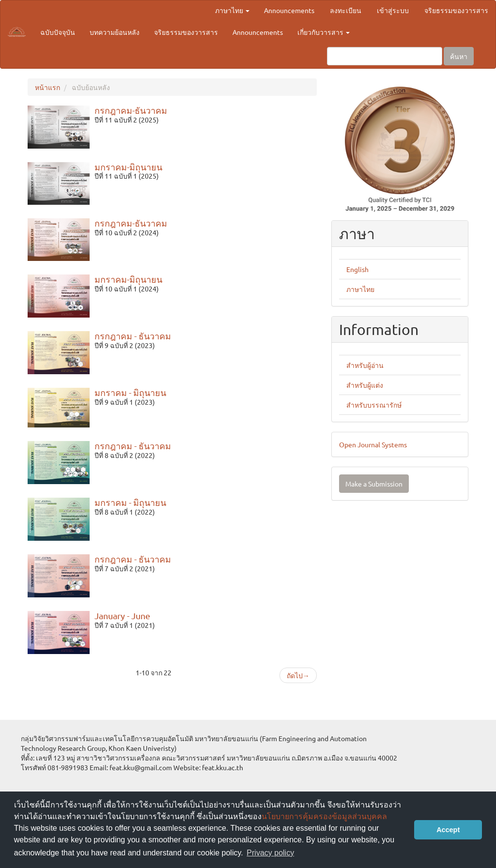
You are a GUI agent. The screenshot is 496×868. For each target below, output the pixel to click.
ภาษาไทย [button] (232, 10)
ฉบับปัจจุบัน (58, 32)
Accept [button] (448, 830)
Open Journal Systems (373, 444)
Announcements (289, 10)
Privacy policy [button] (270, 853)
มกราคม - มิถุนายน (130, 392)
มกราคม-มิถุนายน (128, 167)
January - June (122, 616)
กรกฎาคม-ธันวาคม (131, 110)
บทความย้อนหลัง (115, 32)
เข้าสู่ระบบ (393, 10)
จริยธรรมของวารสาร (456, 10)
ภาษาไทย (360, 289)
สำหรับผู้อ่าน (365, 365)
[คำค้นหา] (385, 56)
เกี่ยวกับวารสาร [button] (324, 32)
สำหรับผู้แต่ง (365, 385)
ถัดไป (298, 675)
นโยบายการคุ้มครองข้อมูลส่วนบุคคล (324, 816)
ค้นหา (459, 56)
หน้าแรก (47, 87)
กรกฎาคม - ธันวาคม (133, 336)
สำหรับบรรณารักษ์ (374, 405)
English (357, 269)
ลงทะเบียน (346, 10)
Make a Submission (374, 484)
